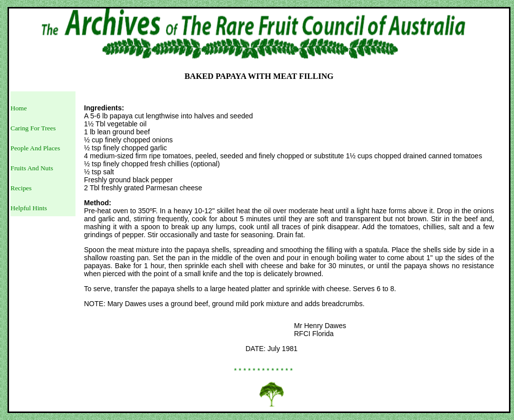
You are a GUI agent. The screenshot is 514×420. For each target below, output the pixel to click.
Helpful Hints (29, 208)
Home (19, 108)
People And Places (35, 148)
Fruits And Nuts (32, 168)
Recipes (21, 188)
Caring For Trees (33, 128)
